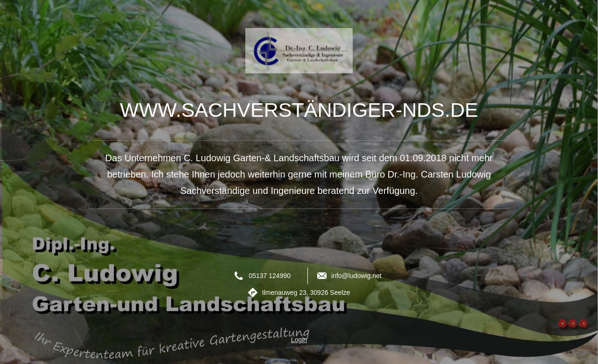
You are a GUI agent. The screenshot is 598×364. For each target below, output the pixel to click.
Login (299, 340)
